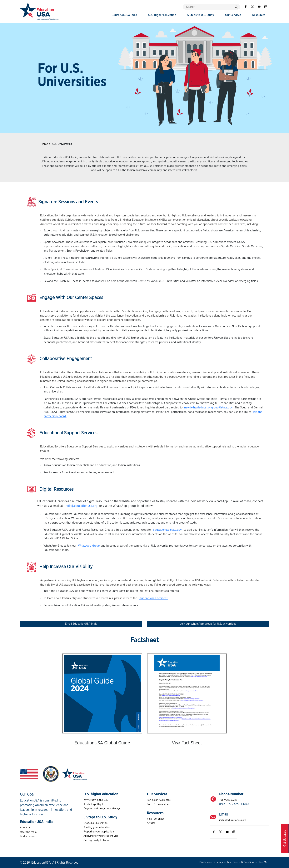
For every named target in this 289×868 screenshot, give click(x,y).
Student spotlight (93, 804)
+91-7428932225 (228, 800)
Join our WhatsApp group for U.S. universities (208, 624)
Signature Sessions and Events (62, 202)
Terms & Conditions (245, 862)
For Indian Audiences (159, 800)
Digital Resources (50, 490)
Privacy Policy (222, 862)
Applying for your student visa (101, 836)
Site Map (264, 862)
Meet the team (28, 832)
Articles (151, 823)
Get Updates (285, 838)
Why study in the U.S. (96, 800)
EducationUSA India (124, 15)
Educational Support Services (62, 433)
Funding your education (97, 827)
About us (25, 828)
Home (44, 144)
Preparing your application (99, 832)
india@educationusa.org (233, 820)
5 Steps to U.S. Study (201, 15)
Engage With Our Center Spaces (65, 298)
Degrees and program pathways (102, 809)
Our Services (233, 15)
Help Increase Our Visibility (60, 567)
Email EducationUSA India (81, 624)
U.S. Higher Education (162, 15)
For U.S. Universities (158, 804)
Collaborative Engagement (59, 359)
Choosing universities (95, 823)
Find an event (28, 836)
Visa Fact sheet (156, 819)
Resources (259, 15)
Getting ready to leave (96, 840)
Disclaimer (206, 862)
